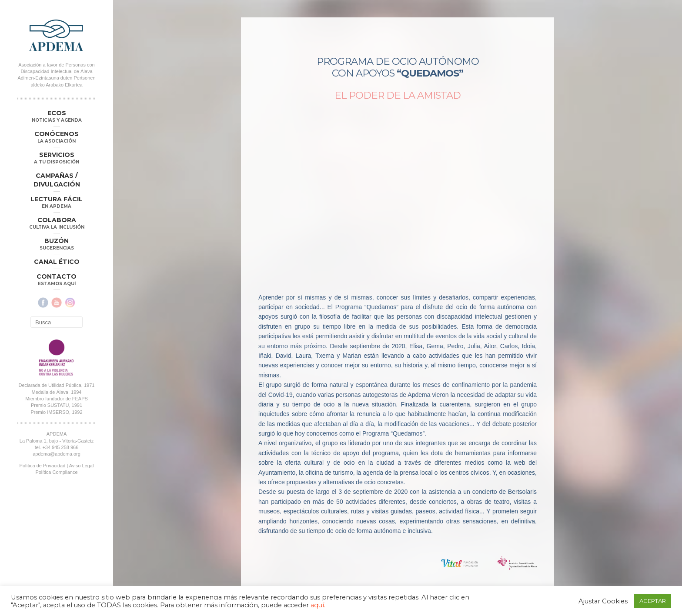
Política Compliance (56, 472)
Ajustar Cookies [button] (603, 601)
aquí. (318, 605)
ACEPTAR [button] (653, 601)
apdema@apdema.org (57, 454)
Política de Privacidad (43, 466)
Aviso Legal (82, 466)
